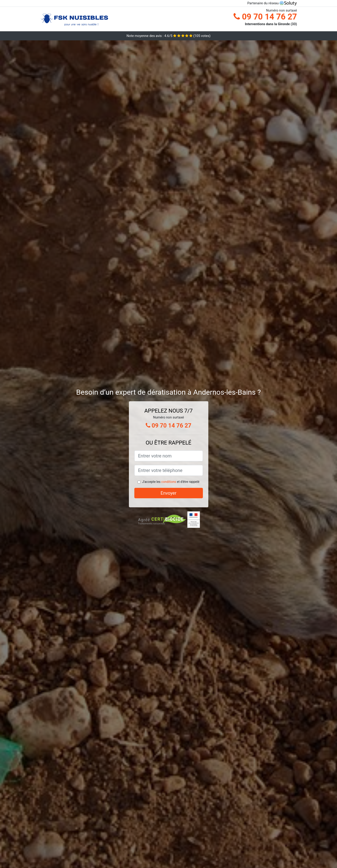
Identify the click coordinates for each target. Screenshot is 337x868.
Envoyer (169, 493)
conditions (169, 482)
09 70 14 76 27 (265, 17)
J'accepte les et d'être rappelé (171, 482)
